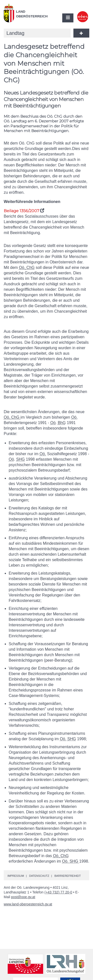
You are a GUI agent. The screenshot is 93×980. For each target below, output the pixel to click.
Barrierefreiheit (67, 876)
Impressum (16, 876)
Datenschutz (39, 876)
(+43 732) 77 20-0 (58, 892)
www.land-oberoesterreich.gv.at (28, 904)
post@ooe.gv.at (23, 897)
